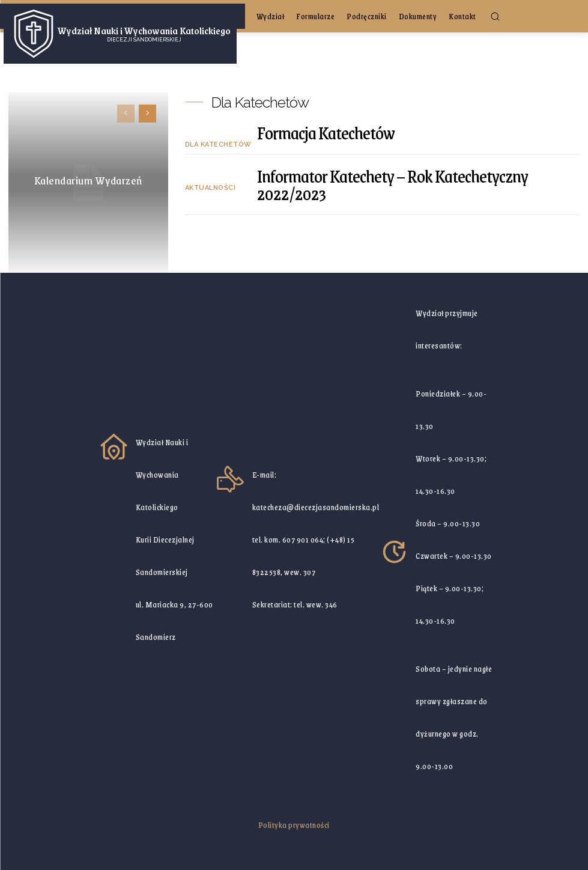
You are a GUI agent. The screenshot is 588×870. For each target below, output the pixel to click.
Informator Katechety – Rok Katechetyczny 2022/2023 (393, 184)
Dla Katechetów (218, 144)
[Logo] (120, 34)
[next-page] (147, 114)
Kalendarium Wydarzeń (88, 180)
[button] (495, 16)
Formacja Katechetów (326, 132)
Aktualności (211, 188)
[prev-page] (126, 114)
